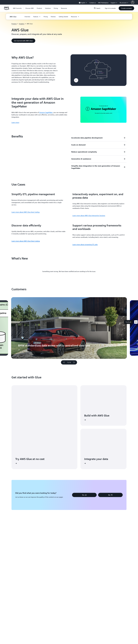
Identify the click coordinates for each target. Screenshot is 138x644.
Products (14, 24)
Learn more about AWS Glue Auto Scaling (25, 212)
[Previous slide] (63, 362)
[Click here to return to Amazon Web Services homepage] (6, 9)
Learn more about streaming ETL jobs (85, 244)
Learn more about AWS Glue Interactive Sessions (89, 216)
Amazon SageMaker (46, 112)
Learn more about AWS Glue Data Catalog (26, 241)
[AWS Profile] (133, 2)
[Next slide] (75, 362)
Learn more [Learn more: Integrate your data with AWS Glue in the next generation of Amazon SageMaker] (15, 122)
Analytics (22, 24)
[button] (30, 8)
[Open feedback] (136, 322)
